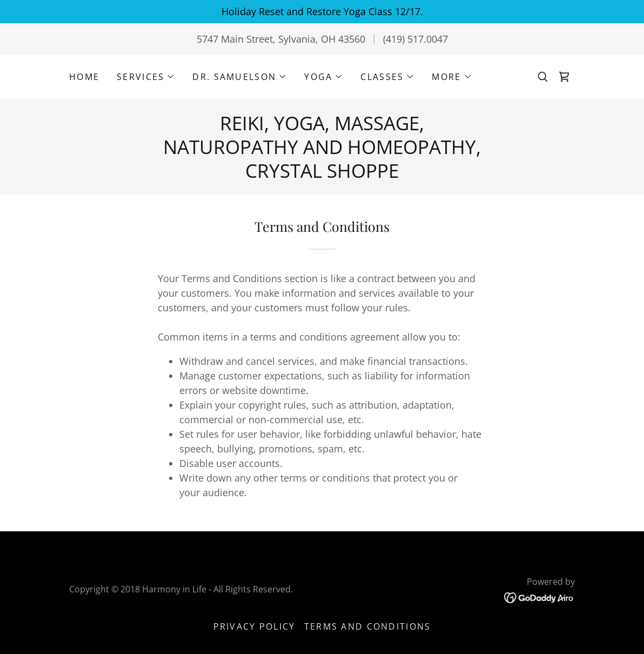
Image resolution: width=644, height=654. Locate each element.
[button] (146, 77)
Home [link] (84, 77)
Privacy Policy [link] (254, 626)
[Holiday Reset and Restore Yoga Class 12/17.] (322, 12)
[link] (564, 77)
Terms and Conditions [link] (368, 626)
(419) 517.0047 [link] (415, 39)
